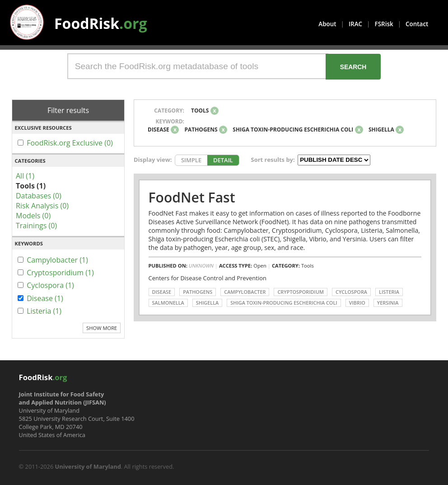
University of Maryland (88, 466)
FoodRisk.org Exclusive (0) (70, 143)
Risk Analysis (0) (42, 206)
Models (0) (33, 216)
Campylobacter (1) (57, 260)
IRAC (355, 24)
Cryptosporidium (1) (60, 273)
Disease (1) (45, 298)
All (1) (25, 176)
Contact (417, 24)
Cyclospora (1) (50, 285)
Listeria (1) (44, 311)
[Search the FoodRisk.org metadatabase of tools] (198, 66)
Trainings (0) (36, 226)
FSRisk (384, 24)
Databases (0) (39, 196)
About (327, 24)
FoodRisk (101, 23)
